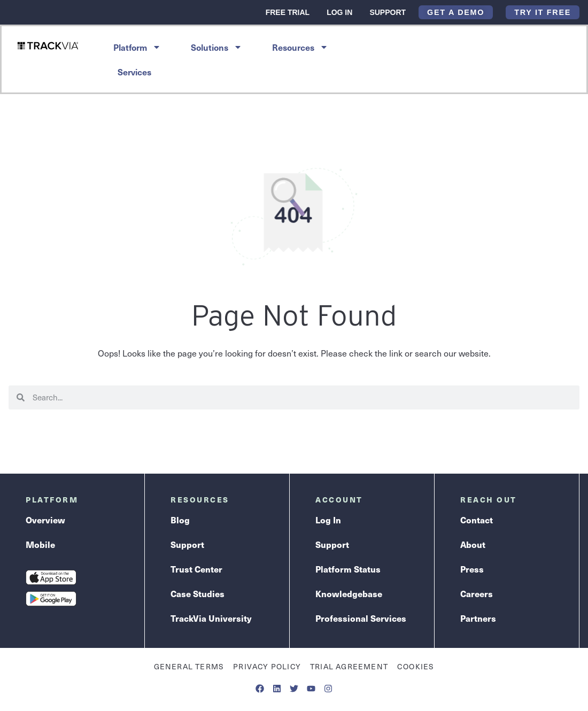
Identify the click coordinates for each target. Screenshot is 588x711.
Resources (300, 47)
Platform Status (348, 569)
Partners (478, 618)
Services (134, 72)
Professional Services (361, 618)
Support (388, 12)
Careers (477, 594)
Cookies (416, 666)
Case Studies (198, 594)
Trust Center (196, 569)
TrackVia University (211, 618)
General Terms (189, 666)
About (473, 544)
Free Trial (288, 12)
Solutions (216, 47)
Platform (137, 47)
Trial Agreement (349, 666)
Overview (45, 520)
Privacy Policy (267, 666)
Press (472, 569)
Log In (339, 12)
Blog (180, 520)
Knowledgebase (349, 594)
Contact (477, 520)
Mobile (40, 544)
